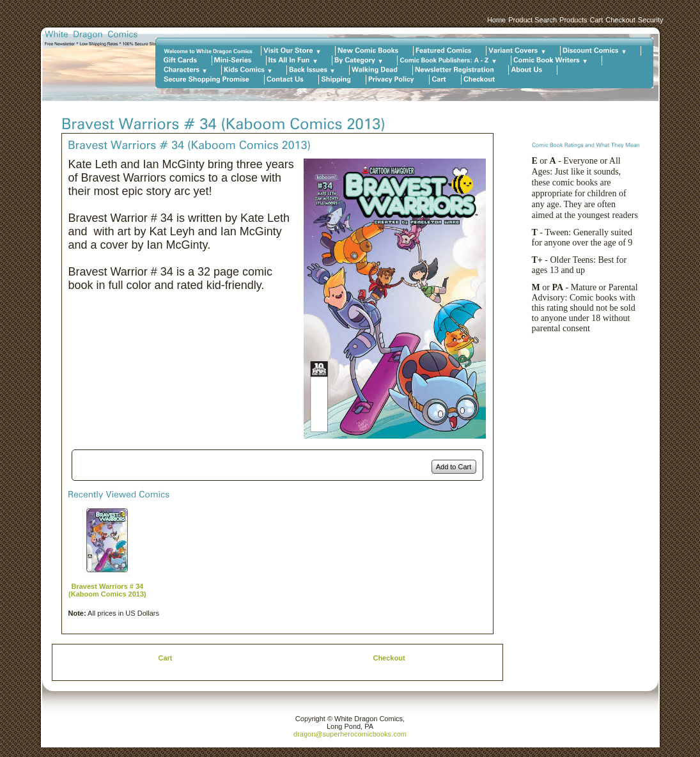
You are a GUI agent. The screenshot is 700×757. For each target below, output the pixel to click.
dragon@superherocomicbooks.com (350, 734)
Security (651, 20)
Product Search (533, 20)
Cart (596, 20)
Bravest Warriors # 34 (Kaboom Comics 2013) (107, 590)
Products (573, 20)
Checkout (620, 20)
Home (496, 20)
